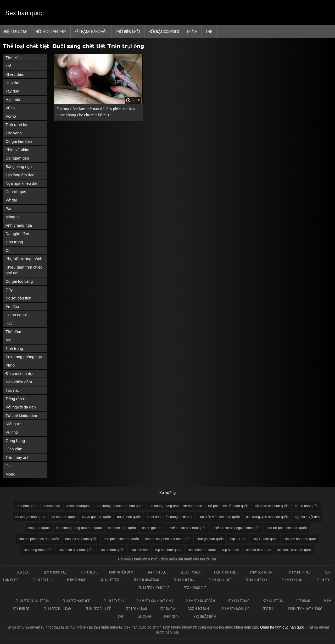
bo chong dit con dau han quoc (120, 506)
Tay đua (12, 91)
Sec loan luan (136, 609)
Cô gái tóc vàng (19, 281)
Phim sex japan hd (236, 609)
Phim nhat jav (184, 580)
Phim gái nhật (220, 580)
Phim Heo (88, 572)
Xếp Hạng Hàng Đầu (91, 31)
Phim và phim (17, 150)
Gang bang (15, 441)
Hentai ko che (225, 572)
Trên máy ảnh (18, 457)
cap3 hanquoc (39, 528)
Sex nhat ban (273, 601)
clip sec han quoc (168, 550)
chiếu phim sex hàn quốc (187, 528)
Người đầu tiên (18, 298)
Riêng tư (13, 424)
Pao (9, 208)
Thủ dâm (13, 332)
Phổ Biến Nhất (128, 31)
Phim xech (172, 617)
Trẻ (8, 66)
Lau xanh (144, 617)
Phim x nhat (76, 580)
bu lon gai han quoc (30, 517)
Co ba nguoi (16, 315)
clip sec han (140, 550)
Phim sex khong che (154, 588)
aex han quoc (27, 506)
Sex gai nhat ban (146, 580)
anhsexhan (52, 506)
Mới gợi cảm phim (51, 31)
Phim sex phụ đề (99, 609)
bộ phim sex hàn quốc (272, 506)
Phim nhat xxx (256, 580)
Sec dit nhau (190, 572)
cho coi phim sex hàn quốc (39, 539)
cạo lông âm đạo (20, 175)
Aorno (11, 116)
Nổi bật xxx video (164, 31)
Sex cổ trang (239, 601)
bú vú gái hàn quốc (96, 517)
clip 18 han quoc (265, 539)
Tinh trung (14, 242)
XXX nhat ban (199, 609)
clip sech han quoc (202, 550)
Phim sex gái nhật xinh (155, 601)
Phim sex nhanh (262, 572)
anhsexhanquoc (79, 506)
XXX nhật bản (205, 617)
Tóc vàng (14, 133)
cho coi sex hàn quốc (81, 539)
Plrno (10, 365)
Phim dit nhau (300, 572)
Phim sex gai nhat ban (32, 601)
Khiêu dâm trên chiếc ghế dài (24, 270)
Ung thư (13, 83)
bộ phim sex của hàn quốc (228, 506)
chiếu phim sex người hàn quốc (237, 528)
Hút (9, 323)
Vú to (10, 108)
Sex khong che (195, 588)
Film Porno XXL (55, 572)
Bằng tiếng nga (19, 167)
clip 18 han (238, 539)
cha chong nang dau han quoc (79, 528)
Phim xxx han (292, 580)
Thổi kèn (13, 58)
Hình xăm (14, 449)
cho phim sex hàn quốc (121, 539)
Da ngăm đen (17, 158)
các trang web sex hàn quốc (267, 517)
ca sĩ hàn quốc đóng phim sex (170, 517)
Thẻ (209, 31)
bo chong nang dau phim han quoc (176, 506)
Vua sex (22, 572)
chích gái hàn (152, 528)
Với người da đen (21, 407)
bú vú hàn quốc (129, 517)
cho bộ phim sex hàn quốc (287, 528)
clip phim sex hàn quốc (76, 550)
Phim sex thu (43, 580)
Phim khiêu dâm (121, 572)
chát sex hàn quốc (122, 528)
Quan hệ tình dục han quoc (283, 627)
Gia (9, 466)
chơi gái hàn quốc (210, 539)
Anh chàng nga (19, 225)
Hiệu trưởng (16, 31)
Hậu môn (13, 99)
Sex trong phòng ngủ (24, 357)
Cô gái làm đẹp (19, 141)
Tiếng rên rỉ (15, 399)
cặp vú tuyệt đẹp (307, 517)
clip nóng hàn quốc (38, 550)
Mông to (13, 217)
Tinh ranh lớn (17, 125)
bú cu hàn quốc (306, 506)
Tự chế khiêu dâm (21, 415)
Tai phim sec (157, 572)
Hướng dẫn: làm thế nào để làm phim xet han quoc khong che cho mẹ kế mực (96, 112)
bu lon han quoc (63, 517)
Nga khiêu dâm (19, 382)
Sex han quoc (24, 13)
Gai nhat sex (109, 580)
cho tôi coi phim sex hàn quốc (168, 539)
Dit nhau (304, 601)
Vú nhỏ (12, 432)
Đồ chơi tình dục (20, 373)
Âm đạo (12, 306)
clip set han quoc (258, 550)
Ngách (192, 31)
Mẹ (8, 340)
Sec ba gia (168, 609)
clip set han (231, 550)
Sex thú (269, 609)
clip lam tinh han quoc (300, 539)
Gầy (9, 290)
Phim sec (323, 580)
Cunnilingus (16, 192)
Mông (10, 474)
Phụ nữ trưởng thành (24, 259)
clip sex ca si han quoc (294, 550)
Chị (9, 250)
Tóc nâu (13, 390)
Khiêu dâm (15, 74)
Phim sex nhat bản (200, 601)
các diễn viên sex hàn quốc (219, 517)
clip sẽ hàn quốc (112, 550)
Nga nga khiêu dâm (23, 183)
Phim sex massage (77, 601)
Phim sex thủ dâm (58, 609)
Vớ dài (11, 200)
